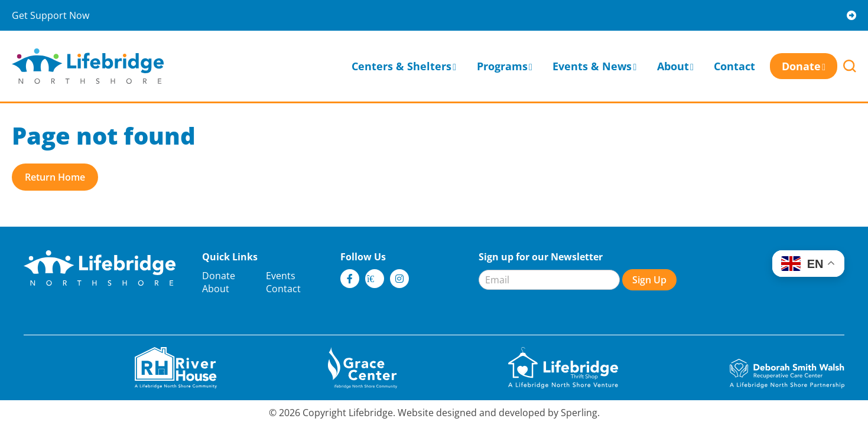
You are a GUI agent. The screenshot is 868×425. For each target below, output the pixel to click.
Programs (502, 66)
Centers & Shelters (402, 66)
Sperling (579, 413)
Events (281, 276)
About (673, 66)
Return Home (55, 177)
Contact (734, 66)
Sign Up (649, 280)
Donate (801, 66)
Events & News (592, 66)
